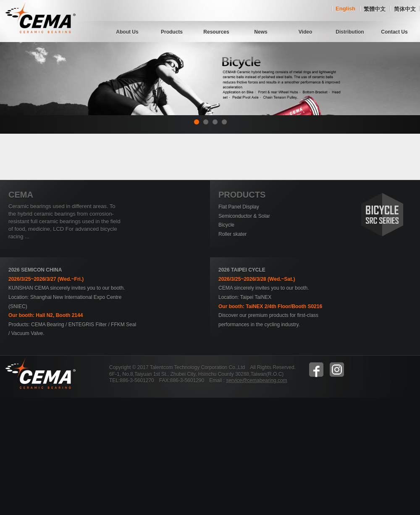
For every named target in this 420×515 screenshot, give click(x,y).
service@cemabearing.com (257, 380)
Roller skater (232, 234)
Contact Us (394, 32)
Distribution (350, 32)
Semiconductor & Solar (244, 216)
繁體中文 (375, 9)
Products (172, 32)
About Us (127, 32)
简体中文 (405, 9)
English (345, 9)
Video (305, 32)
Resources (216, 32)
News (261, 32)
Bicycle (226, 225)
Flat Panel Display (239, 207)
